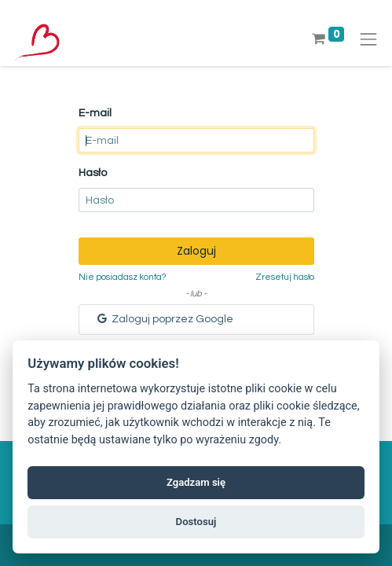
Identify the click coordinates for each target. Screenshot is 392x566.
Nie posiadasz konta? (122, 277)
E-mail (95, 113)
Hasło (93, 173)
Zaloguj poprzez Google (164, 319)
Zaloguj (196, 251)
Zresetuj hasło (285, 277)
